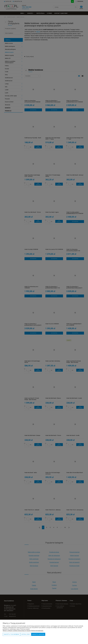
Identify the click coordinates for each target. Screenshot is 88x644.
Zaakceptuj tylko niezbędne (11, 634)
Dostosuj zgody (26, 634)
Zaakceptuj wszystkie (38, 634)
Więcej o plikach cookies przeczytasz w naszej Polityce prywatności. (23, 631)
